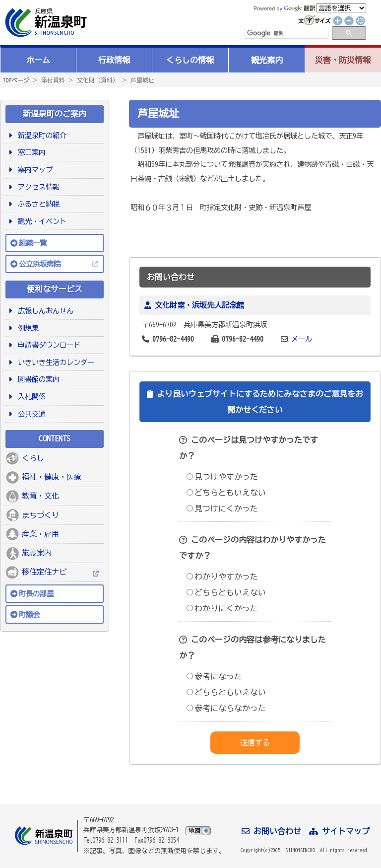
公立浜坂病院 (40, 264)
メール (302, 339)
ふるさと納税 (37, 204)
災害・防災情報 (343, 60)
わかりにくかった (222, 608)
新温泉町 (45, 23)
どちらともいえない (226, 493)
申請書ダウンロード (47, 345)
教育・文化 (40, 496)
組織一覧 (33, 243)
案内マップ (33, 170)
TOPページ (16, 80)
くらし (33, 458)
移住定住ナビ (44, 572)
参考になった (214, 676)
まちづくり (40, 515)
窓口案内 (30, 152)
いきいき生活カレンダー (54, 362)
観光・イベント (40, 221)
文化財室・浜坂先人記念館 (199, 305)
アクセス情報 (37, 187)
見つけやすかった (222, 477)
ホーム (38, 60)
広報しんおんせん (44, 311)
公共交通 (30, 414)
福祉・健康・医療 (52, 477)
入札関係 (30, 397)
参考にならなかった (226, 708)
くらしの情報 (190, 60)
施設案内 (37, 553)
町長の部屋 (36, 594)
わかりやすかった (222, 577)
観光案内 (267, 60)
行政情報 (114, 60)
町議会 (29, 615)
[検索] (286, 33)
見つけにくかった (222, 508)
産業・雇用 (40, 534)
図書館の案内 (37, 379)
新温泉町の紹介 (40, 135)
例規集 (27, 328)
